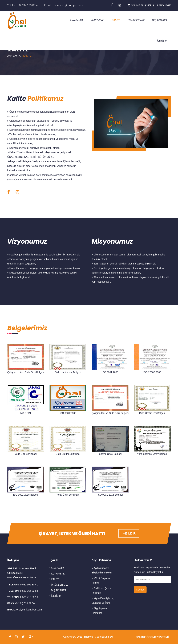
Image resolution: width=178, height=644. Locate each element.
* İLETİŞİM (55, 596)
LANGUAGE (164, 5)
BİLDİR (129, 533)
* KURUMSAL (57, 574)
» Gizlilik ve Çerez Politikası (101, 590)
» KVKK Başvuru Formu (101, 580)
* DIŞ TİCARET (58, 590)
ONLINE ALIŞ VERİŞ (140, 5)
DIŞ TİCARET (160, 20)
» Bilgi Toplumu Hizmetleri (100, 611)
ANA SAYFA (76, 20)
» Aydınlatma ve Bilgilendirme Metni (102, 570)
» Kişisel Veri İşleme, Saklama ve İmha (103, 601)
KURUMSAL (97, 20)
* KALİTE (55, 579)
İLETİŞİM (162, 41)
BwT (112, 637)
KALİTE (116, 20)
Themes (88, 637)
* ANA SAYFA (57, 568)
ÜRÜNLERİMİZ (136, 20)
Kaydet (140, 590)
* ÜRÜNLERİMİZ (59, 585)
